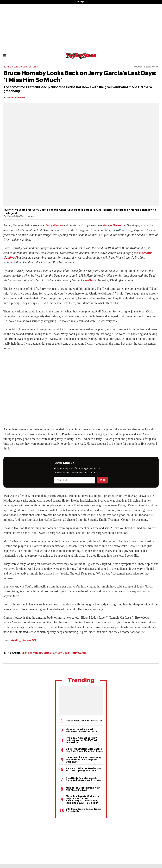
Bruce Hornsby (114, 225)
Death (67, 653)
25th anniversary (32, 653)
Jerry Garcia (54, 225)
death (87, 280)
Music (15, 67)
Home (6, 67)
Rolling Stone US (23, 640)
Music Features (29, 67)
